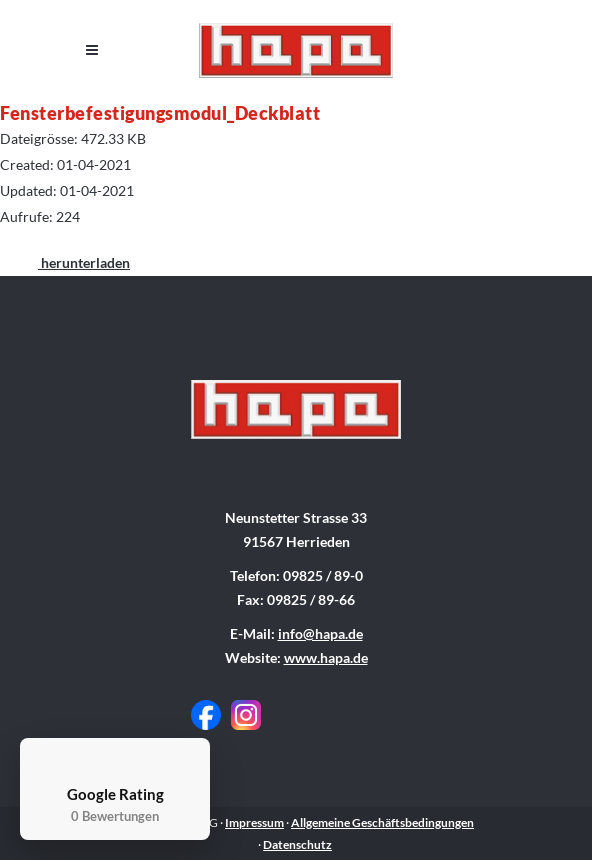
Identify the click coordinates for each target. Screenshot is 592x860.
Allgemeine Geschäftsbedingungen (382, 822)
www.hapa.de (326, 657)
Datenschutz (297, 844)
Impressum (254, 822)
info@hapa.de (320, 633)
